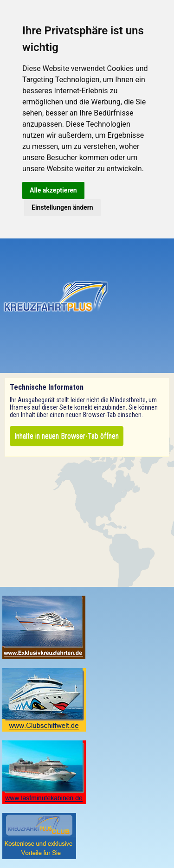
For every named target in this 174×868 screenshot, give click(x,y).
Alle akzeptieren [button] (53, 190)
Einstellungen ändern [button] (62, 207)
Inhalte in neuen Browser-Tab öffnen (67, 436)
